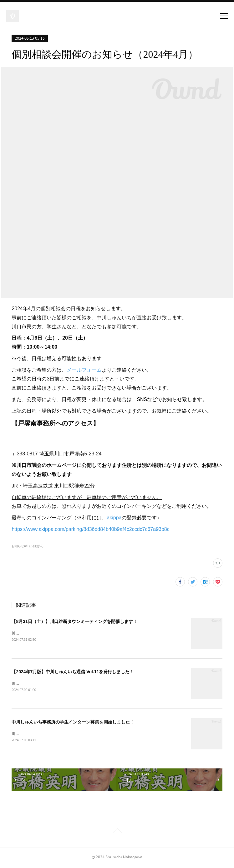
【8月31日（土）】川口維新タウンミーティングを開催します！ (74, 621)
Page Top (117, 833)
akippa (114, 518)
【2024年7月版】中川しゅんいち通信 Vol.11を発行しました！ (73, 672)
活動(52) (38, 546)
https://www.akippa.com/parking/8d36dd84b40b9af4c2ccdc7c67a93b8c (90, 529)
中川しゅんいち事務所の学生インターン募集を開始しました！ (73, 723)
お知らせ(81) (21, 546)
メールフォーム (84, 370)
